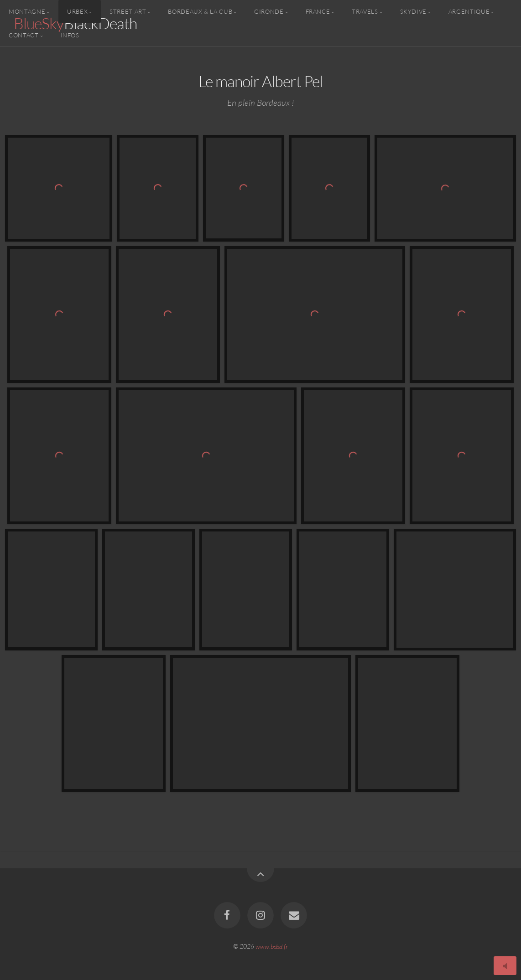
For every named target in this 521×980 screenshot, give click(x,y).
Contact (23, 35)
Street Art (128, 11)
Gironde (269, 11)
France (318, 11)
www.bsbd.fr (272, 946)
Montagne (27, 11)
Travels (365, 11)
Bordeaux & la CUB (200, 11)
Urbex (77, 11)
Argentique (469, 11)
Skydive (413, 11)
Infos (70, 35)
